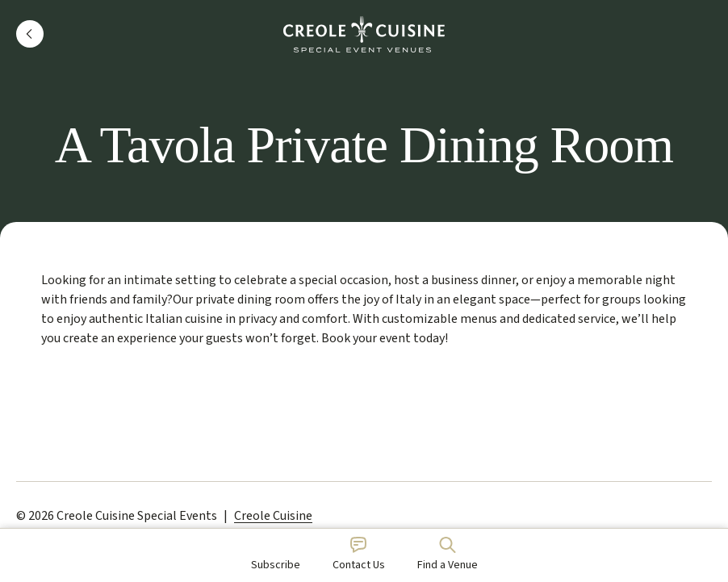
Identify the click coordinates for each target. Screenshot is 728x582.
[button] (30, 34)
